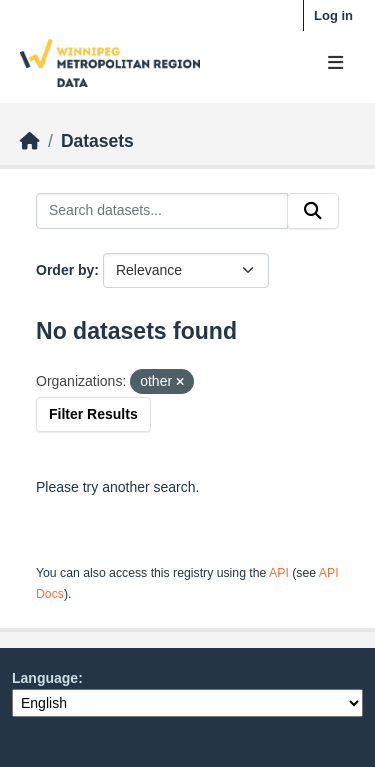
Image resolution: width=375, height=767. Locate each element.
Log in (333, 15)
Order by (65, 270)
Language (45, 678)
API (279, 573)
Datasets (97, 141)
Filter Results (93, 414)
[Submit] (313, 211)
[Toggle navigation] (335, 63)
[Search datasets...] (162, 211)
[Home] (30, 141)
